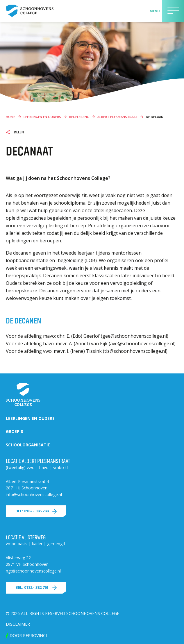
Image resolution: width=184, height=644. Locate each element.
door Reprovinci (28, 635)
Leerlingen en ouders (30, 418)
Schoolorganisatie (28, 445)
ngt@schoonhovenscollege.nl (33, 571)
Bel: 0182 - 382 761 (32, 587)
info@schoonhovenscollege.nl (34, 494)
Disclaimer (18, 624)
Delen (18, 132)
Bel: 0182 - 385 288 (32, 511)
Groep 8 (14, 431)
